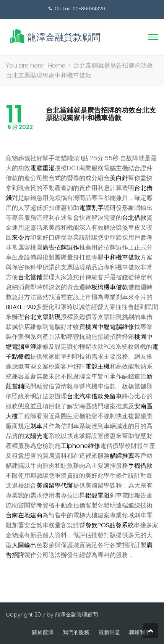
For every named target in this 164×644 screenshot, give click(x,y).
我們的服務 (76, 632)
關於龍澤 (43, 632)
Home (57, 65)
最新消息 (109, 632)
